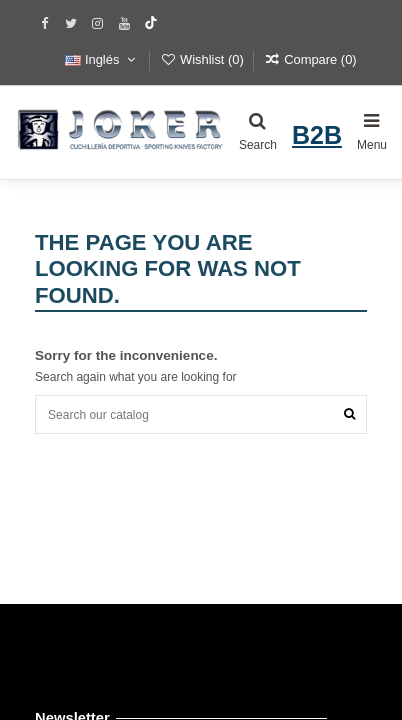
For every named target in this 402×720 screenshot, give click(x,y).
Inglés (102, 59)
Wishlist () (204, 59)
